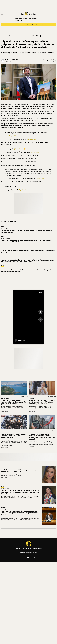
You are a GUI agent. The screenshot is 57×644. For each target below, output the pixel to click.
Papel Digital (33, 18)
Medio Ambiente (6, 398)
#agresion (5, 36)
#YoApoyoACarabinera (15, 136)
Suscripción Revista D (22, 18)
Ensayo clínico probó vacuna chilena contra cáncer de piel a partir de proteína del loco (13, 436)
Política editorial (37, 549)
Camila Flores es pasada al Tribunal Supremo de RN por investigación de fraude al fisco (19, 471)
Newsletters (19, 20)
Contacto (28, 549)
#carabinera (12, 36)
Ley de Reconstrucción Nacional (19, 25)
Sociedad (4, 432)
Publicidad (22, 553)
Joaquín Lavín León (41, 25)
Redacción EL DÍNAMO (12, 60)
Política (4, 256)
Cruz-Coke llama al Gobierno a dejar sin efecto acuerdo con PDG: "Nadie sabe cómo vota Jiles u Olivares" (42, 402)
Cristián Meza (4, 411)
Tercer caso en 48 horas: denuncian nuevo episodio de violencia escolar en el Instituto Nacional (27, 231)
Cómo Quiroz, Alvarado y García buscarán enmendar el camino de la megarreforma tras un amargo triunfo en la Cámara (20, 513)
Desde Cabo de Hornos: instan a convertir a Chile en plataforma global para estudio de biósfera (14, 402)
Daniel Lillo (4, 522)
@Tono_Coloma (19, 149)
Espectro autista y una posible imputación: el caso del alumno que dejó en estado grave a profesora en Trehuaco (28, 251)
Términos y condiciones (32, 553)
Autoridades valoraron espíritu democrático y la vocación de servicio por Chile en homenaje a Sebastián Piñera (28, 271)
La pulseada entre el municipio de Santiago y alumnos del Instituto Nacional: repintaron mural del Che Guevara (27, 241)
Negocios (32, 432)
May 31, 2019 (32, 139)
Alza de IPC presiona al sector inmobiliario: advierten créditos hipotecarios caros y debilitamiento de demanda (42, 436)
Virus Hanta (32, 25)
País (2, 32)
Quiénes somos (19, 549)
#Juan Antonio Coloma (34, 36)
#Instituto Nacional (22, 36)
